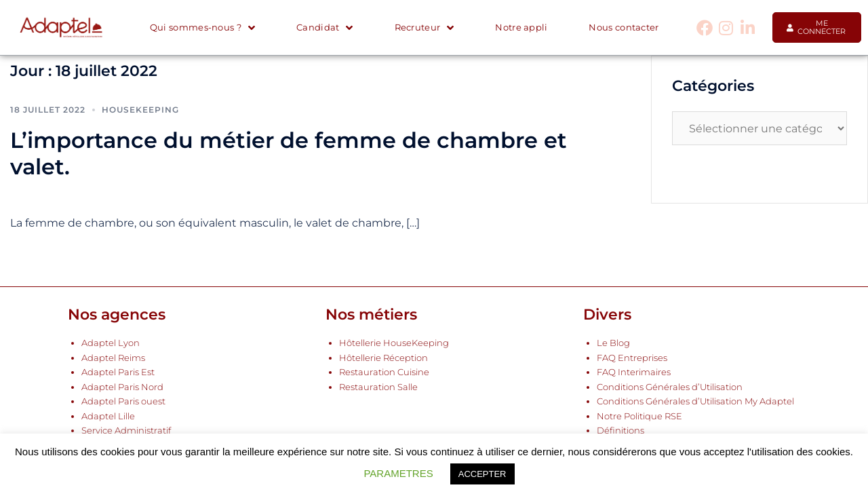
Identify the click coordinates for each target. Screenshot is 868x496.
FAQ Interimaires (634, 372)
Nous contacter (624, 27)
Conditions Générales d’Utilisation (670, 387)
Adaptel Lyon (111, 343)
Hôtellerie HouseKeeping (394, 343)
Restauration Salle (378, 387)
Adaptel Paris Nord (122, 387)
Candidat (325, 28)
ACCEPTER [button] (482, 474)
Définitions (620, 431)
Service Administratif (126, 431)
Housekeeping (140, 110)
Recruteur (425, 28)
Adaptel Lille (108, 416)
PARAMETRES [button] (398, 473)
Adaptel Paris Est (118, 372)
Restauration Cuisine (384, 372)
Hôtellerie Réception (383, 358)
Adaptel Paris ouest (123, 401)
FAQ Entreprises (632, 358)
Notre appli (521, 27)
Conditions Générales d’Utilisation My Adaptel (695, 401)
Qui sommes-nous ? (202, 28)
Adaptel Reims (113, 358)
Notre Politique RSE (639, 416)
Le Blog (613, 343)
